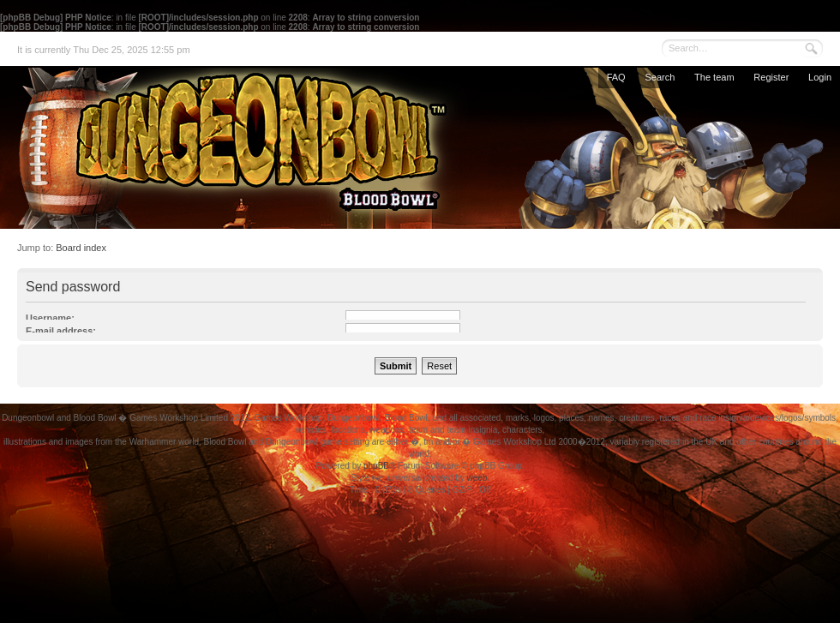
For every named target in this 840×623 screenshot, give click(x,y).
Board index (81, 248)
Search (660, 77)
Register (771, 77)
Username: (50, 318)
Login (820, 77)
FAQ (616, 77)
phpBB (376, 466)
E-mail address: (61, 331)
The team (714, 77)
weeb (477, 478)
